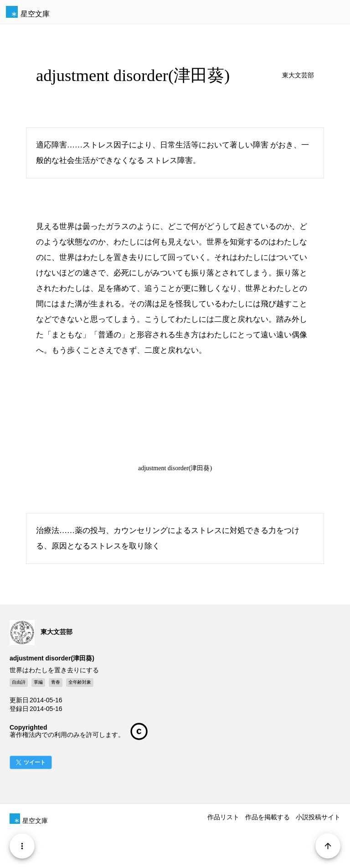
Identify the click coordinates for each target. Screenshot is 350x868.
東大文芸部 (298, 75)
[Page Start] (328, 846)
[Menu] (22, 846)
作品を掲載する (268, 817)
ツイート (35, 762)
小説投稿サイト (318, 817)
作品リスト (223, 817)
